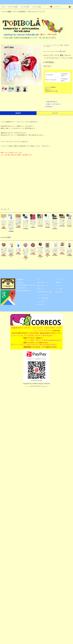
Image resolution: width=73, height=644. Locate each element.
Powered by (36, 386)
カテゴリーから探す (12, 7)
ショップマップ (55, 7)
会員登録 (58, 282)
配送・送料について (43, 286)
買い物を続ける (48, 107)
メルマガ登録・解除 (43, 298)
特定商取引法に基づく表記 (51, 91)
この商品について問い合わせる (52, 104)
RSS (38, 304)
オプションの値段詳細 (50, 87)
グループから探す (24, 7)
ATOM (42, 304)
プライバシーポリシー (43, 295)
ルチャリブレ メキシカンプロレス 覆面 (55, 45)
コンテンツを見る (36, 7)
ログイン (58, 286)
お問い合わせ (59, 292)
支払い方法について (43, 282)
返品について (48, 89)
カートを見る (59, 289)
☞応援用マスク (67, 45)
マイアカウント (60, 279)
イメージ (55, 113)
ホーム (3, 7)
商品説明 (18, 113)
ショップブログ (41, 301)
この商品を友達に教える (50, 102)
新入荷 (48, 46)
